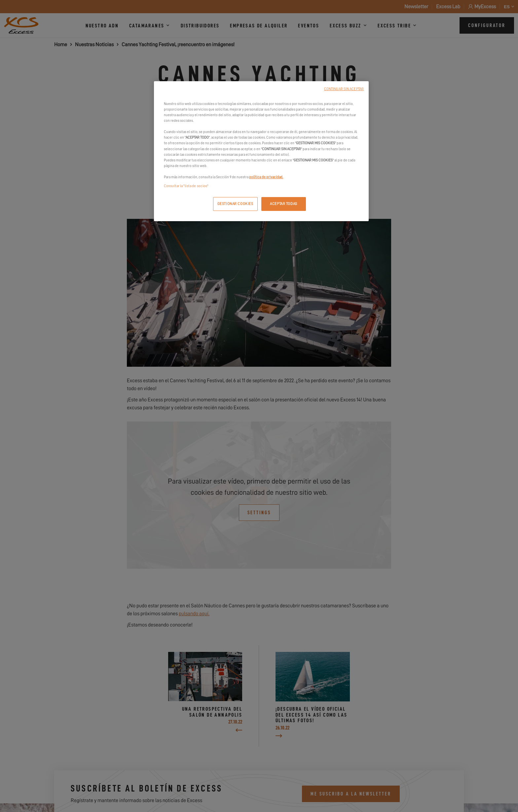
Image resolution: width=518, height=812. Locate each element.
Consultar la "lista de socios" (186, 186)
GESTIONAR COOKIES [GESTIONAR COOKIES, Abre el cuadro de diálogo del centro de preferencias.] (235, 204)
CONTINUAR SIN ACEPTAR (344, 89)
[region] (261, 151)
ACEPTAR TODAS (283, 204)
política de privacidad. (266, 177)
